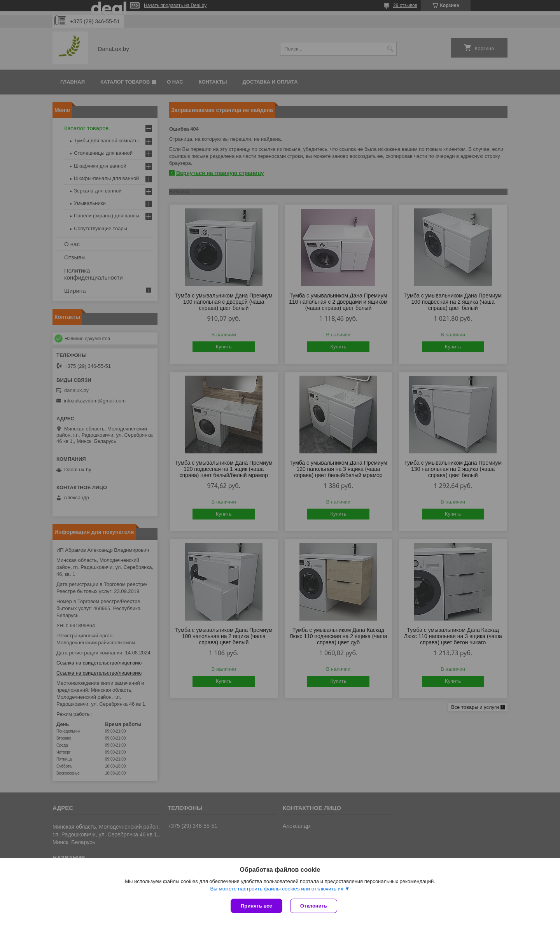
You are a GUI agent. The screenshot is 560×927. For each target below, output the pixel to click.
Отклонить (314, 906)
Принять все (256, 906)
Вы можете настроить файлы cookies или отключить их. (277, 889)
